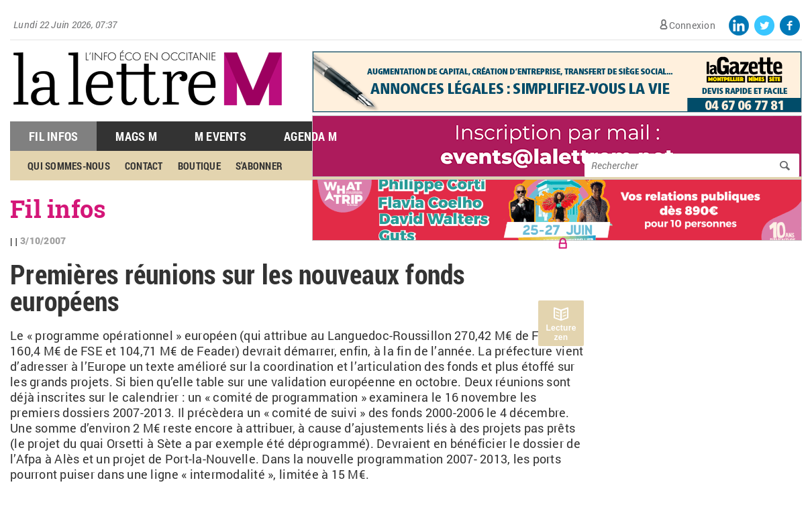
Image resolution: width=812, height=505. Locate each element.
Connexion (692, 25)
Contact (144, 166)
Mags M (136, 136)
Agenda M (310, 136)
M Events (220, 136)
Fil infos (58, 209)
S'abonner (259, 166)
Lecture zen (561, 333)
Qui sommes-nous (69, 166)
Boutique (199, 166)
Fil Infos (53, 136)
